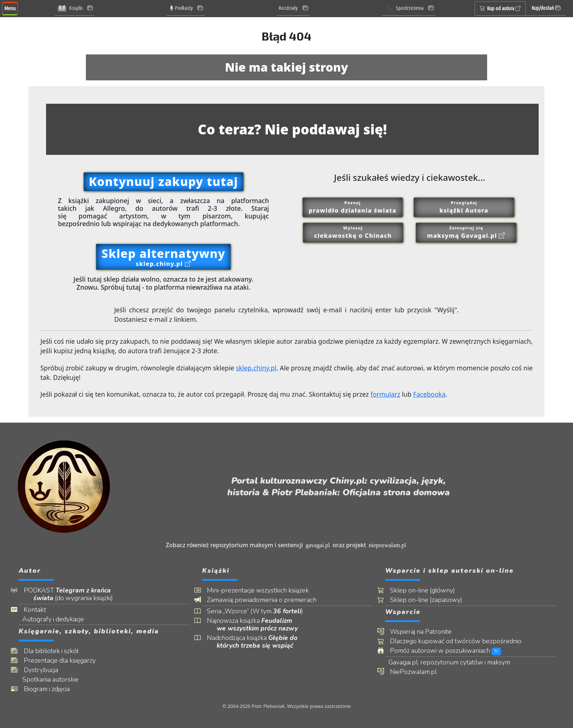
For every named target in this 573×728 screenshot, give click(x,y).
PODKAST (73, 594)
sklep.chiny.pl (256, 368)
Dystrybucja (46, 670)
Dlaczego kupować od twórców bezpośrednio (461, 641)
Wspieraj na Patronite (426, 632)
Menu (10, 8)
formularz (385, 394)
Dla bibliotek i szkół (56, 651)
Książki (70, 8)
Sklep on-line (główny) (428, 590)
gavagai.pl (318, 545)
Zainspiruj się (466, 232)
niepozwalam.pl (387, 545)
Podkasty (181, 8)
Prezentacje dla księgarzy (64, 661)
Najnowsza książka (257, 625)
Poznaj (353, 207)
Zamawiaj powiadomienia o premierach (267, 600)
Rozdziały (288, 8)
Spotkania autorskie (56, 680)
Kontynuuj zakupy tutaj (164, 181)
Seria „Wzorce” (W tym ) (260, 611)
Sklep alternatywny (164, 257)
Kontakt (40, 610)
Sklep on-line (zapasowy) (431, 600)
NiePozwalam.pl (418, 672)
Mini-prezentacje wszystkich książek (263, 590)
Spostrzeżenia (404, 8)
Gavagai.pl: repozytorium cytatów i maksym (455, 662)
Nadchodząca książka (257, 642)
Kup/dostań (546, 8)
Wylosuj (353, 232)
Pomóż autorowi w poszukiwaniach (451, 651)
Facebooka (430, 394)
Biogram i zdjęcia (52, 689)
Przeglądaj (464, 207)
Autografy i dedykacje (59, 619)
